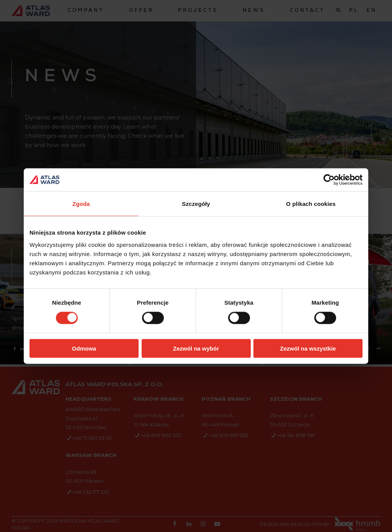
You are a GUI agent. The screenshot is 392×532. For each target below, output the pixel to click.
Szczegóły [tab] (196, 204)
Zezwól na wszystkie (308, 348)
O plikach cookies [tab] (311, 204)
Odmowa (84, 348)
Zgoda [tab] (81, 204)
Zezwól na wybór (196, 348)
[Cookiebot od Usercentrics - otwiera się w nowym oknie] (329, 180)
